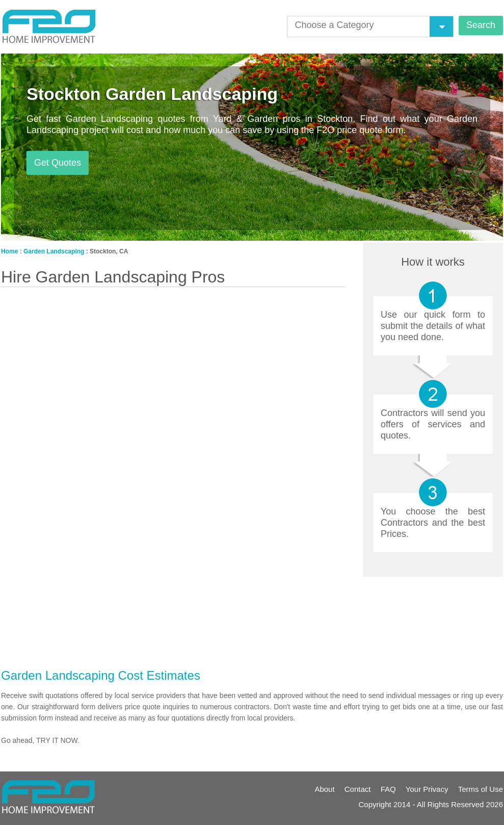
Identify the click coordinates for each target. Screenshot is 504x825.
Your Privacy (427, 789)
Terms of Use (481, 789)
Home (9, 251)
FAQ (388, 789)
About (324, 789)
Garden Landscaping (54, 251)
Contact (358, 789)
